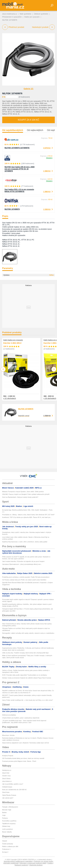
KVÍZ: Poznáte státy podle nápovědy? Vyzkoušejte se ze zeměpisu (25, 675)
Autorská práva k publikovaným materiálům (18, 861)
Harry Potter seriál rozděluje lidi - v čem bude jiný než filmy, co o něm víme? (28, 700)
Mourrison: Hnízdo (8, 735)
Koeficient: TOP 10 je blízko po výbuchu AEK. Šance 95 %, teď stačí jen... (27, 517)
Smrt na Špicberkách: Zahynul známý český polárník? (20, 497)
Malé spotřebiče (25, 14)
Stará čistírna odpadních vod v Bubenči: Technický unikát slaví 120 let (26, 743)
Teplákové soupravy (9, 824)
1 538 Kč (47, 209)
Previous (3, 369)
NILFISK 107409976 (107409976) (17, 148)
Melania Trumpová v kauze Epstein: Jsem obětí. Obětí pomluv (23, 492)
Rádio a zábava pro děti (10, 846)
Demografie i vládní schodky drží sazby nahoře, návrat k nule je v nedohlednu (28, 633)
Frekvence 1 (6, 849)
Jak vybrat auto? (8, 798)
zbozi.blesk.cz (7, 781)
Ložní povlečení (7, 829)
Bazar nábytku (7, 832)
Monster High (7, 810)
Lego (4, 815)
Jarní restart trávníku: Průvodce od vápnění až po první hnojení (23, 561)
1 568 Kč (47, 171)
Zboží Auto (6, 792)
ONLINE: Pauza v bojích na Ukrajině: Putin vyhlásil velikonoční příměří (26, 494)
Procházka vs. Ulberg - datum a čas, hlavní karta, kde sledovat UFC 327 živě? (28, 515)
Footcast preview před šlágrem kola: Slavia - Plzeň (19, 761)
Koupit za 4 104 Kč (28, 120)
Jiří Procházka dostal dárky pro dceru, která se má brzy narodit (23, 758)
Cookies (50, 863)
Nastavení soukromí (21, 865)
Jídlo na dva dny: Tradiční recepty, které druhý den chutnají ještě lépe (25, 653)
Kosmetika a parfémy (9, 821)
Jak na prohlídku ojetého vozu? (13, 784)
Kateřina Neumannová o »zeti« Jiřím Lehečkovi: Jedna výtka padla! (25, 542)
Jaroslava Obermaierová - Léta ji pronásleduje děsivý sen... (22, 564)
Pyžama (5, 818)
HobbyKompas (7, 787)
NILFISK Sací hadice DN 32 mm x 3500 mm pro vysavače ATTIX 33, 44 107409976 (20, 169)
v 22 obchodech (10, 398)
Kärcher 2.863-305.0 (12, 343)
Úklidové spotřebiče (41, 14)
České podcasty (8, 844)
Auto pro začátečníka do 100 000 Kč (14, 790)
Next (54, 369)
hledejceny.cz (7, 770)
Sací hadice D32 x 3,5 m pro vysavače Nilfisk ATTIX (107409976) (19, 190)
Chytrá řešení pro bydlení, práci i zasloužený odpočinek (21, 718)
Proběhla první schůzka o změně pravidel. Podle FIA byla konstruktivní (26, 577)
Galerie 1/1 (28, 89)
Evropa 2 (5, 852)
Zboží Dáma (6, 779)
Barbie (4, 812)
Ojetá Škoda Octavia (9, 795)
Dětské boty (6, 826)
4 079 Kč (47, 148)
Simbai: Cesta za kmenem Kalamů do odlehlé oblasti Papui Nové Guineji (27, 678)
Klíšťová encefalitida (9, 715)
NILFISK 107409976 (12, 93)
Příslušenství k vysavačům (12, 17)
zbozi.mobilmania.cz (10, 14)
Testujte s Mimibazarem (10, 807)
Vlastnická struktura (36, 865)
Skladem (49, 158)
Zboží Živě (6, 773)
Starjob (5, 841)
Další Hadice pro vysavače (13, 340)
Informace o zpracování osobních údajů (33, 863)
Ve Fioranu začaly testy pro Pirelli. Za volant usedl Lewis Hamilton (24, 580)
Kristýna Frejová (8, 756)
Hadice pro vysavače (32, 17)
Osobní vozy (6, 776)
